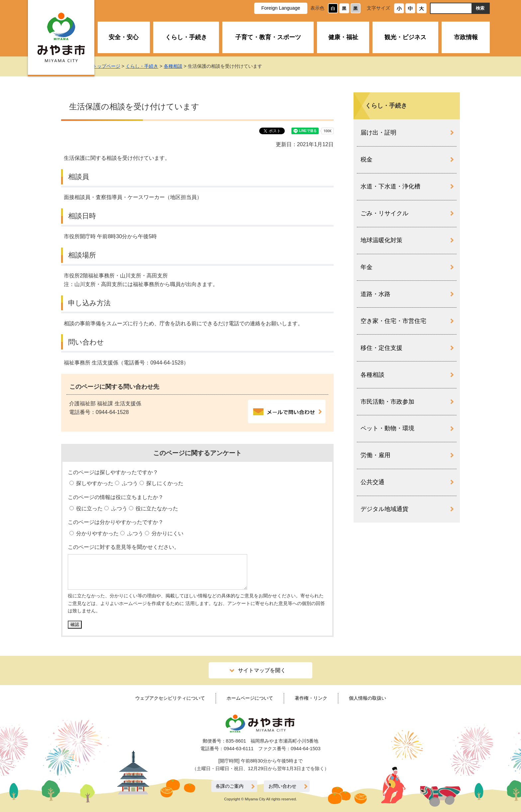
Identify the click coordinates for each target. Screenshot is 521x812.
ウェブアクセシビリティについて (170, 698)
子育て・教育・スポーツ (268, 37)
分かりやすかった (97, 533)
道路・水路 (375, 294)
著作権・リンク (311, 698)
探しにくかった (164, 483)
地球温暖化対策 (381, 240)
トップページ (113, 66)
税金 (366, 159)
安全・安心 (124, 37)
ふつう (129, 483)
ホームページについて (250, 698)
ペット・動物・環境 (387, 428)
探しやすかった (94, 483)
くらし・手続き (186, 37)
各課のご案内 (230, 786)
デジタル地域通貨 (384, 509)
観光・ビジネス (405, 37)
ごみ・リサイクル (384, 213)
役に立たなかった (156, 508)
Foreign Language (281, 8)
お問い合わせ (282, 786)
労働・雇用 (375, 455)
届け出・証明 (378, 133)
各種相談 (180, 66)
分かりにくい (167, 533)
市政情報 (466, 37)
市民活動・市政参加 (387, 402)
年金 (366, 267)
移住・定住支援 (381, 348)
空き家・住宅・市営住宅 (393, 321)
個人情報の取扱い (367, 698)
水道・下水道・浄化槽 (390, 186)
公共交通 (372, 482)
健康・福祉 (343, 37)
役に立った (89, 508)
